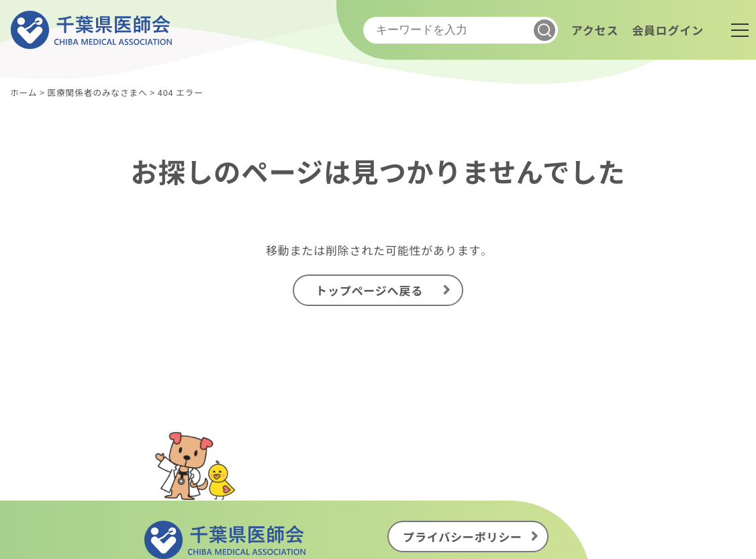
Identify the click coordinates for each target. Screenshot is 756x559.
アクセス (595, 30)
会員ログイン (668, 30)
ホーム (23, 92)
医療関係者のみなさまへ (97, 92)
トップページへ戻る (369, 290)
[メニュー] (740, 30)
